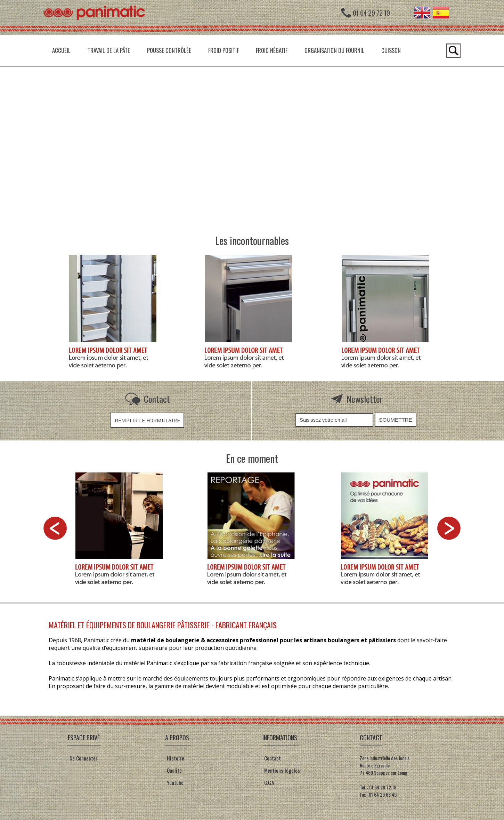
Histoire (175, 758)
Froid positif (223, 50)
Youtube (175, 782)
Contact (272, 758)
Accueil (61, 50)
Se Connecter (84, 758)
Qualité (173, 770)
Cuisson (391, 50)
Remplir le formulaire (147, 420)
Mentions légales (281, 770)
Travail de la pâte (109, 50)
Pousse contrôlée (169, 50)
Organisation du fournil (334, 50)
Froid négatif (272, 50)
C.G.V (269, 782)
